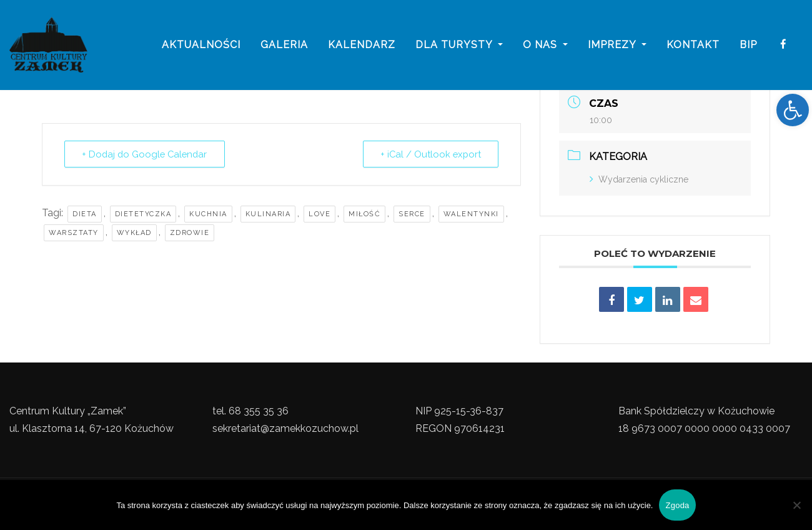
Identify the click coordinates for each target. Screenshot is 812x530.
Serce (412, 214)
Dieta (85, 214)
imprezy (617, 45)
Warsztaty (74, 233)
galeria (284, 45)
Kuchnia (208, 214)
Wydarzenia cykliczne (639, 179)
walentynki (471, 214)
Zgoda (677, 505)
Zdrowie (190, 233)
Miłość (364, 214)
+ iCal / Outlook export (429, 154)
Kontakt (693, 45)
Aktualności (201, 45)
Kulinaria (268, 214)
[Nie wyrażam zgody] (796, 505)
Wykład (134, 233)
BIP (748, 45)
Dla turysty (459, 45)
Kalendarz (362, 45)
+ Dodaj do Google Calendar (147, 154)
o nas (545, 45)
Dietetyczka (143, 214)
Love (319, 214)
